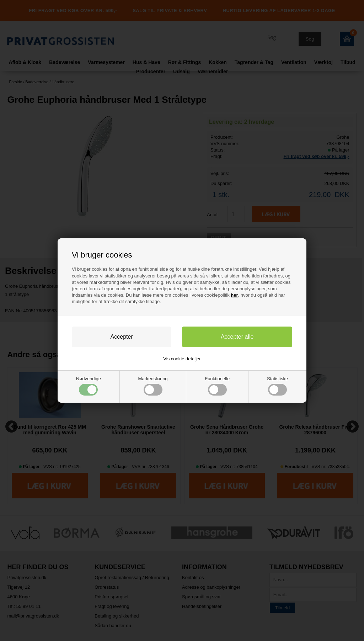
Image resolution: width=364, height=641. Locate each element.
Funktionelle (217, 386)
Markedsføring (153, 386)
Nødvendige (89, 386)
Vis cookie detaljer (182, 359)
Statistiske (277, 386)
